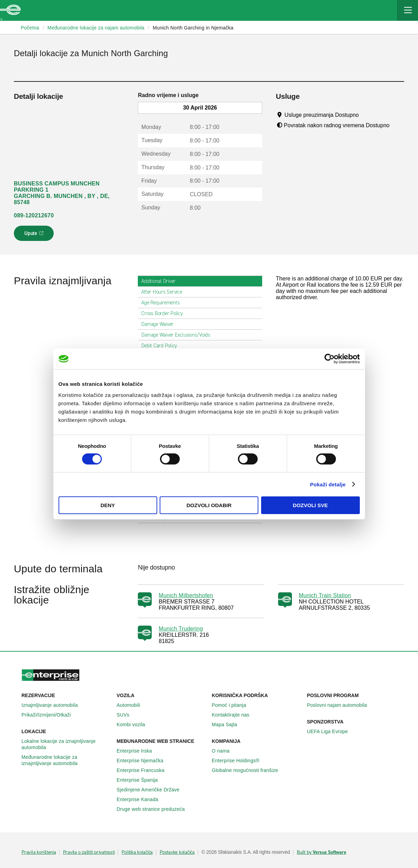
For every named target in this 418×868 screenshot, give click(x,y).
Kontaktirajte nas (235, 715)
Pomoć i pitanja (233, 705)
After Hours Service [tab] (164, 292)
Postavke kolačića (177, 852)
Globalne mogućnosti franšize (249, 770)
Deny (108, 505)
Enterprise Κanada (141, 799)
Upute (35, 235)
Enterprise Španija (141, 780)
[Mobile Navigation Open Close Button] (408, 10)
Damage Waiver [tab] (160, 324)
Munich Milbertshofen (186, 595)
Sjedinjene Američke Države (152, 790)
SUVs (127, 715)
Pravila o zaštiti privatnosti (89, 852)
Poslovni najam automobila (341, 705)
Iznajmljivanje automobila (54, 705)
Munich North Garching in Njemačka (193, 28)
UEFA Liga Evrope (331, 731)
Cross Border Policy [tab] (165, 313)
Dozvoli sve (310, 505)
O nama (225, 751)
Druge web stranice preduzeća (155, 809)
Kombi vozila (135, 724)
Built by (321, 852)
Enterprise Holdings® (240, 761)
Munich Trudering (181, 629)
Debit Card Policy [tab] (162, 346)
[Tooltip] (365, 115)
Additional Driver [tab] (161, 281)
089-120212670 (34, 215)
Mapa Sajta (228, 724)
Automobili (132, 705)
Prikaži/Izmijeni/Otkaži (50, 715)
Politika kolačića (137, 852)
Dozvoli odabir (209, 505)
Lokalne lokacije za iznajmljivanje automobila (66, 744)
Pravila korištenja (39, 852)
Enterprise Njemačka (144, 761)
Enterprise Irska (138, 751)
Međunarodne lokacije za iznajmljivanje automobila (66, 760)
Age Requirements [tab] (163, 303)
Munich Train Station (325, 595)
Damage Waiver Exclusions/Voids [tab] (179, 335)
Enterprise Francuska (144, 770)
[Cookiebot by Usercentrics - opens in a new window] (330, 359)
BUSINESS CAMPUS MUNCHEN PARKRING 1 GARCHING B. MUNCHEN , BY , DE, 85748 (62, 193)
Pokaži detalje (328, 484)
